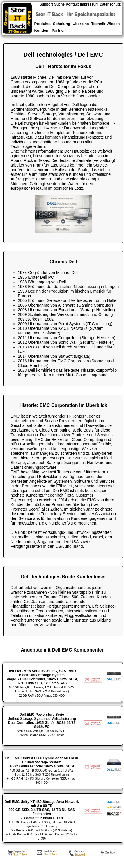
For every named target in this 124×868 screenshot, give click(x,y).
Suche (59, 4)
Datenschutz (110, 4)
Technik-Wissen (106, 24)
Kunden (41, 30)
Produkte (42, 24)
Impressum (89, 4)
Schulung (62, 24)
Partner (59, 30)
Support (46, 4)
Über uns (81, 24)
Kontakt (72, 4)
